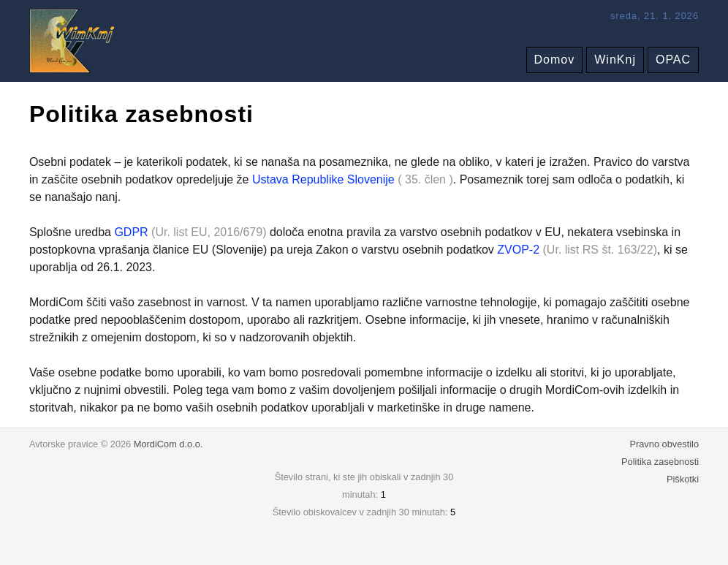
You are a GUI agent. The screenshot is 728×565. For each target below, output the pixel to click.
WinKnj (615, 60)
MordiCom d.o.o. (168, 444)
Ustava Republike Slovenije (323, 179)
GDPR (131, 232)
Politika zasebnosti (660, 462)
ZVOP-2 (518, 250)
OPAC (673, 60)
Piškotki (683, 479)
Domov (555, 60)
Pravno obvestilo (664, 444)
